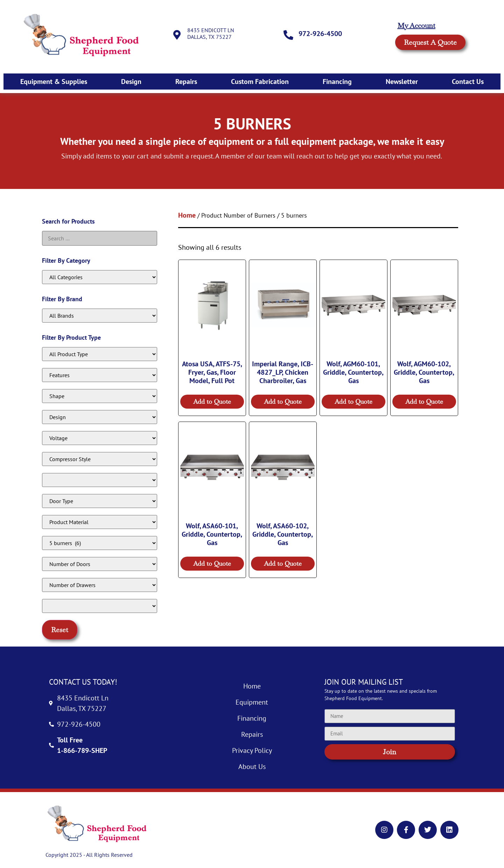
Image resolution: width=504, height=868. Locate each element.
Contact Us (468, 82)
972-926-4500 (321, 34)
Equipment (252, 702)
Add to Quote (212, 401)
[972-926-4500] (289, 35)
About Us (252, 767)
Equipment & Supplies (54, 82)
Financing (337, 82)
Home (187, 215)
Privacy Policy (252, 750)
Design (131, 82)
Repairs (186, 82)
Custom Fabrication (260, 82)
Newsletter (402, 82)
